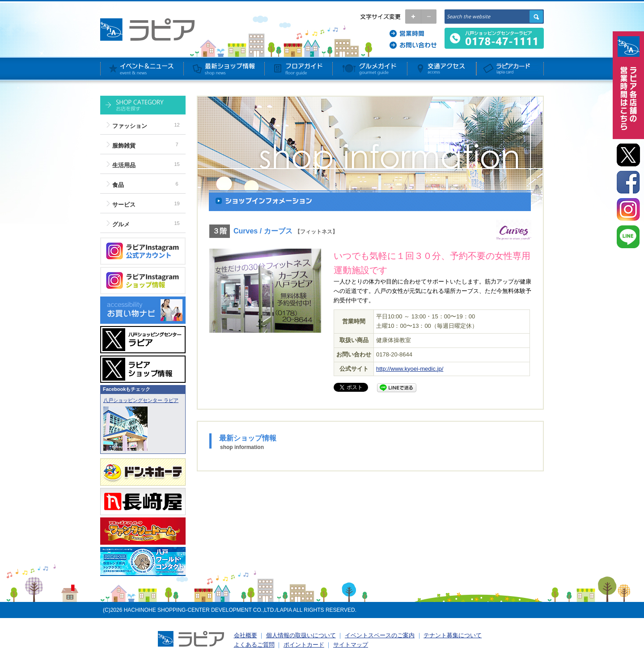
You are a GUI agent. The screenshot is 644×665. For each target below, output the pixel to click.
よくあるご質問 (254, 645)
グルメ (121, 224)
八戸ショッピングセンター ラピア (141, 400)
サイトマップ (351, 645)
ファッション (130, 126)
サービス (124, 205)
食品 (118, 185)
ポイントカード (304, 645)
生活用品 (124, 165)
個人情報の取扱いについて (301, 635)
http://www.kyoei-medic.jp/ (410, 369)
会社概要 (246, 635)
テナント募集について (453, 635)
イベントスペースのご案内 (380, 635)
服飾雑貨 (124, 146)
